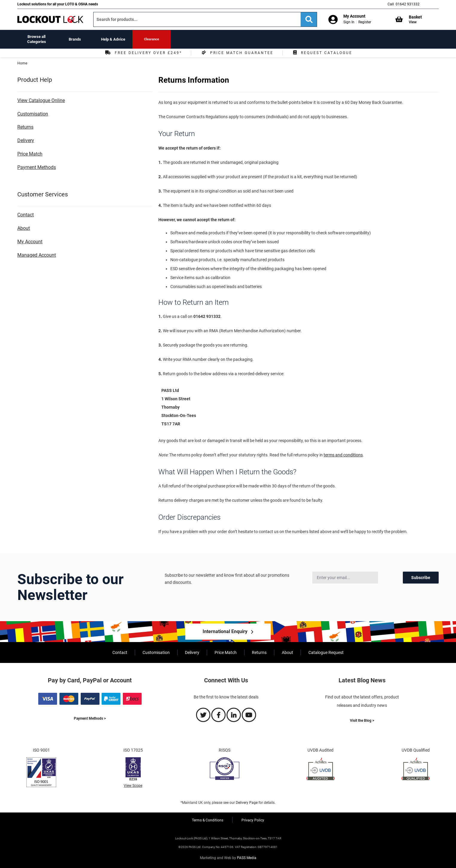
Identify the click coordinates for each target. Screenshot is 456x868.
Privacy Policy (253, 820)
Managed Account (37, 255)
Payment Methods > (90, 718)
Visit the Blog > (362, 721)
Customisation (33, 114)
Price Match (30, 154)
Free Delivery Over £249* (143, 53)
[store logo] (50, 19)
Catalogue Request (326, 652)
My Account (30, 242)
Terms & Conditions (208, 820)
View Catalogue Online (41, 100)
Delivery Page (247, 803)
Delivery (26, 140)
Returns (25, 127)
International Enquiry (225, 631)
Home (22, 63)
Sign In (349, 22)
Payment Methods (37, 167)
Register (365, 22)
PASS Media (247, 858)
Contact (26, 215)
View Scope (133, 786)
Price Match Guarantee (237, 53)
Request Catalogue (322, 53)
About (24, 228)
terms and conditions (343, 455)
